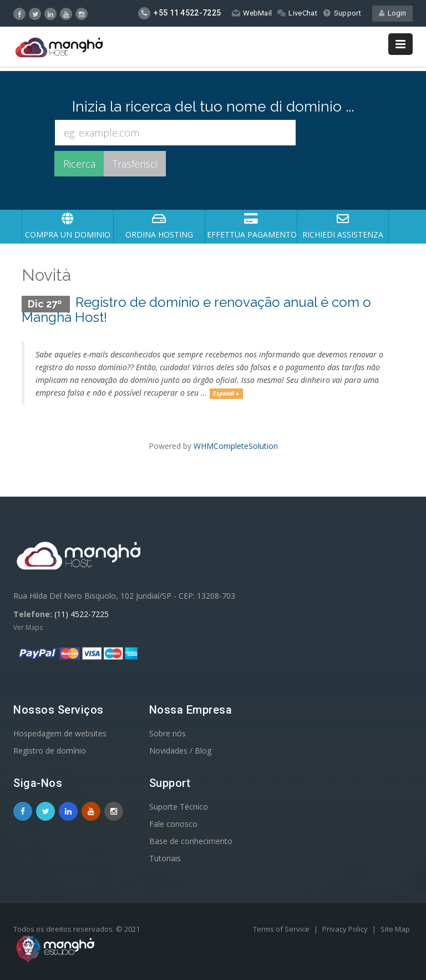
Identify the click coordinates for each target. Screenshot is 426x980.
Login (392, 13)
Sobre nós (168, 733)
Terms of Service (282, 929)
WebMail (252, 13)
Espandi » (226, 393)
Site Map (395, 929)
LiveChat (297, 13)
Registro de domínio (50, 751)
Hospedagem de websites (60, 733)
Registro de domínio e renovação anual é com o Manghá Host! (196, 309)
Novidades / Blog (180, 751)
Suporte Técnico (179, 807)
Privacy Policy (346, 929)
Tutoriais (165, 858)
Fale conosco (173, 824)
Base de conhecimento (191, 841)
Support (342, 13)
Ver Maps (28, 627)
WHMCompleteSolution (236, 446)
